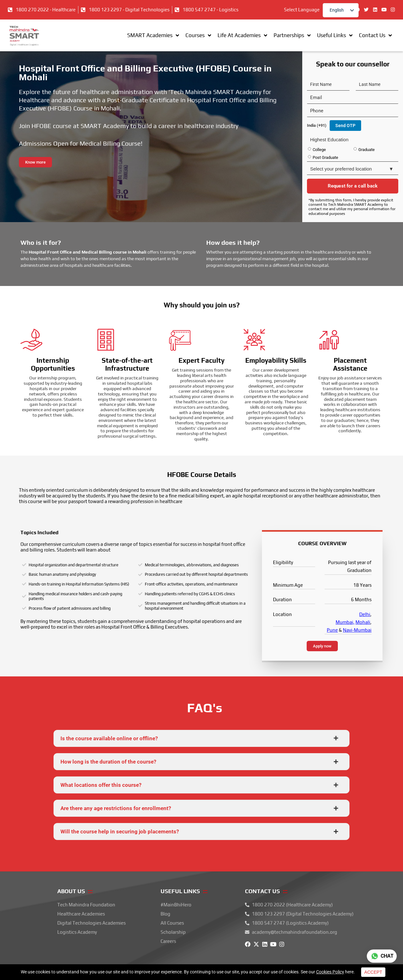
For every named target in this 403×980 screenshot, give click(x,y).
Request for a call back (353, 186)
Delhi (365, 614)
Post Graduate (325, 157)
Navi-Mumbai (357, 630)
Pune (332, 630)
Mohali (363, 622)
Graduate (366, 150)
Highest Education (329, 140)
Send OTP (345, 126)
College (319, 150)
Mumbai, (345, 622)
